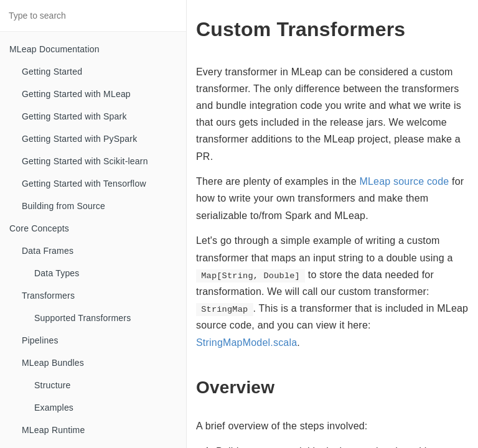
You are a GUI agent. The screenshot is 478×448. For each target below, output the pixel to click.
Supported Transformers (82, 318)
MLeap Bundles (53, 363)
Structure (53, 385)
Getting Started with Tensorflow (84, 184)
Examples (54, 408)
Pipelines (40, 340)
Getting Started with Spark (74, 116)
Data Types (57, 273)
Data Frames (48, 251)
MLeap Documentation (54, 49)
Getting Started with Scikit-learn (85, 161)
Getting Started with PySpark (79, 139)
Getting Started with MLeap (76, 94)
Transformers (48, 296)
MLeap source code (404, 181)
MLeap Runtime (53, 430)
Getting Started (52, 72)
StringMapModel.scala (246, 343)
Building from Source (63, 206)
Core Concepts (39, 228)
